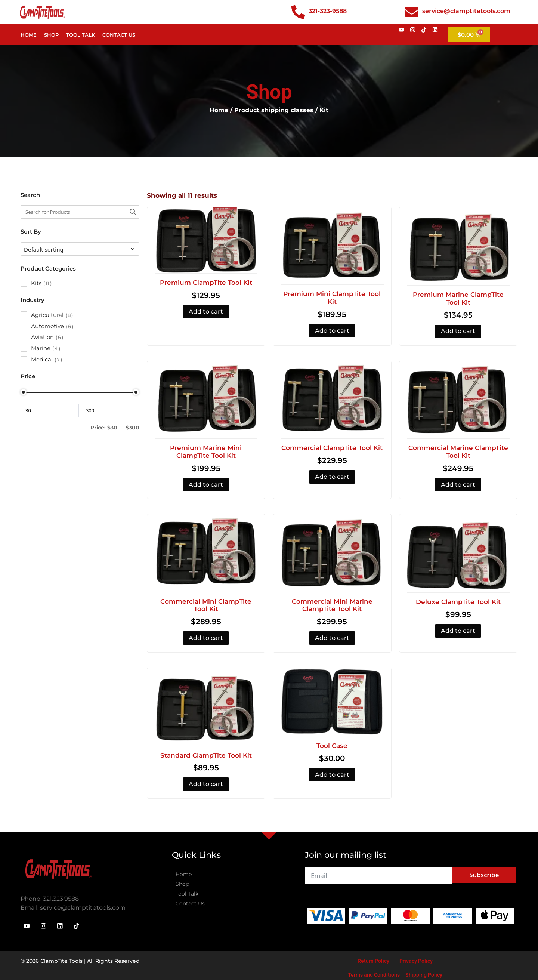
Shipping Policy (424, 974)
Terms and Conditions (374, 974)
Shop (51, 35)
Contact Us (119, 35)
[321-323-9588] (298, 12)
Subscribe (484, 875)
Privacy (409, 960)
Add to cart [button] (206, 312)
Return (366, 960)
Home (29, 35)
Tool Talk (81, 35)
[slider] (24, 392)
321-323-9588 (328, 11)
